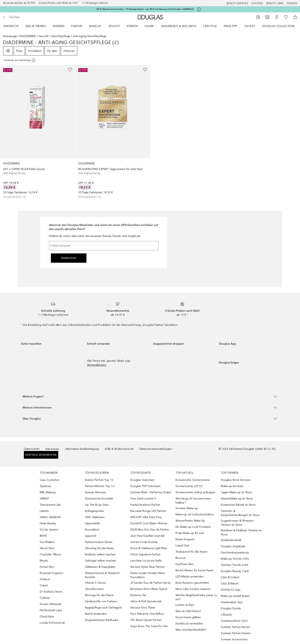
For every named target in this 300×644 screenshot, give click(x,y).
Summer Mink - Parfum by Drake (151, 492)
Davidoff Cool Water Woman (149, 523)
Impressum (52, 449)
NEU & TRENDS (36, 26)
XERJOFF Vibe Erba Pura (146, 517)
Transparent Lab (50, 505)
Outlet (250, 26)
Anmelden (69, 258)
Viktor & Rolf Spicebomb (146, 601)
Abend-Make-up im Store (237, 499)
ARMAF (44, 499)
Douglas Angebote (233, 546)
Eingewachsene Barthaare (102, 620)
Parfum (77, 26)
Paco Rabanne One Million (147, 614)
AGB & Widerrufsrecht (119, 449)
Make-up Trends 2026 (235, 559)
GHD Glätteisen (95, 517)
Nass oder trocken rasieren (193, 589)
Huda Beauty (48, 523)
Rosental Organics (52, 573)
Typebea (45, 486)
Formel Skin (47, 567)
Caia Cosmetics (50, 480)
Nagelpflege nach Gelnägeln (103, 608)
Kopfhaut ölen (185, 564)
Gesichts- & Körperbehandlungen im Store (240, 513)
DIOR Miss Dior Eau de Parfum (150, 530)
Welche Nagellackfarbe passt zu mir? (196, 597)
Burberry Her (138, 595)
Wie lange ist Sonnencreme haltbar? (193, 501)
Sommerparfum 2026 (234, 621)
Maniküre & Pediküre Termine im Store (241, 532)
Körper (132, 26)
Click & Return (230, 584)
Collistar (45, 598)
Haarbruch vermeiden (189, 624)
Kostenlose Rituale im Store (238, 505)
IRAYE (43, 536)
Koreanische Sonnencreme (193, 480)
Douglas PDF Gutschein (145, 486)
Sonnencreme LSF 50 (189, 486)
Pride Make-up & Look (190, 533)
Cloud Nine (47, 617)
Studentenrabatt (231, 540)
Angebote (11, 26)
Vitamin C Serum (95, 583)
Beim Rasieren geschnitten (192, 583)
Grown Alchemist (51, 604)
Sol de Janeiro (49, 530)
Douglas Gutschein (142, 480)
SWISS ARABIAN (50, 517)
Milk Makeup (48, 492)
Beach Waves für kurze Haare (194, 570)
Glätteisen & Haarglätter (100, 567)
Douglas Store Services (236, 480)
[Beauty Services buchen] (258, 17)
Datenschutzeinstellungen (156, 449)
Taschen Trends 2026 (234, 565)
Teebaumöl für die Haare (191, 552)
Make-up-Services (232, 486)
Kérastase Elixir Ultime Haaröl (149, 589)
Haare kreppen (185, 539)
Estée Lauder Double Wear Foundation (148, 575)
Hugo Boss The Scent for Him (149, 626)
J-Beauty (226, 615)
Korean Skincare (95, 492)
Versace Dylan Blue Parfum (147, 567)
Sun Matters (47, 542)
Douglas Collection (278, 26)
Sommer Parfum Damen (236, 633)
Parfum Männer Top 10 (100, 486)
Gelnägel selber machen (101, 561)
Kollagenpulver (95, 511)
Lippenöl (91, 536)
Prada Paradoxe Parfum (145, 505)
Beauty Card (275, 3)
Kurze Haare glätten (188, 617)
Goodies (257, 3)
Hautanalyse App (232, 602)
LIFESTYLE (210, 26)
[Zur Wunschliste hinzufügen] (70, 70)
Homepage (10, 36)
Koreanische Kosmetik (99, 499)
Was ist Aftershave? (188, 611)
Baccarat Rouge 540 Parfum (148, 511)
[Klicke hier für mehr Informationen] (199, 9)
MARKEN (59, 26)
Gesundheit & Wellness (179, 26)
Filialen (292, 3)
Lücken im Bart (185, 605)
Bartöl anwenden (96, 614)
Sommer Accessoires (234, 639)
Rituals (44, 561)
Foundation (92, 530)
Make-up (95, 26)
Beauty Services (237, 3)
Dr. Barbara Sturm (51, 592)
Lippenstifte (93, 523)
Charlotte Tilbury (50, 554)
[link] (37, 132)
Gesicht (114, 26)
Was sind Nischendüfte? (191, 630)
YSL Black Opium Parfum (146, 620)
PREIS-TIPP (231, 26)
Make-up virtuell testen (235, 596)
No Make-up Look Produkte (193, 527)
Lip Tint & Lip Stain (97, 505)
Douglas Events (231, 608)
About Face (47, 548)
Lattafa (44, 511)
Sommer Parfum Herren (235, 627)
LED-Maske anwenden (190, 577)
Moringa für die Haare (99, 595)
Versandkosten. (97, 365)
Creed (44, 585)
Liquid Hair (182, 546)
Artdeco (45, 579)
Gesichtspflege (61, 36)
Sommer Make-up (187, 508)
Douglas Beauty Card (235, 571)
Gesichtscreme (94, 589)
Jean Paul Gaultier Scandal (147, 536)
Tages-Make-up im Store (236, 492)
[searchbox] (38, 17)
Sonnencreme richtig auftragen (195, 492)
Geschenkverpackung (235, 553)
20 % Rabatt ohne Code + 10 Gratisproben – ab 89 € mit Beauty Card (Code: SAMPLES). (145, 9)
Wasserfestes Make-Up (190, 521)
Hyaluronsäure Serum (99, 542)
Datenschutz (32, 449)
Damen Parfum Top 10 (99, 480)
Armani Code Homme (144, 542)
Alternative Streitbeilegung (82, 449)
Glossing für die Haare (100, 548)
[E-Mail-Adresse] (104, 246)
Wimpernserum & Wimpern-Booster (103, 575)
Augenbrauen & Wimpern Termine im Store (237, 523)
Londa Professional (52, 623)
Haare (149, 26)
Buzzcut (180, 558)
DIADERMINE (28, 36)
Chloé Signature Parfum (145, 554)
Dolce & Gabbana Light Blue (149, 548)
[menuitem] (14, 26)
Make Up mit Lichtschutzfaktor (195, 514)
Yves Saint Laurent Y (143, 499)
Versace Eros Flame (143, 608)
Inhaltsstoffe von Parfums (101, 601)
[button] (150, 396)
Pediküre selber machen (100, 554)
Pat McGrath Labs (51, 610)
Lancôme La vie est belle (146, 561)
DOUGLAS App (231, 590)
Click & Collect (230, 577)
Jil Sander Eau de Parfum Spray (150, 583)
